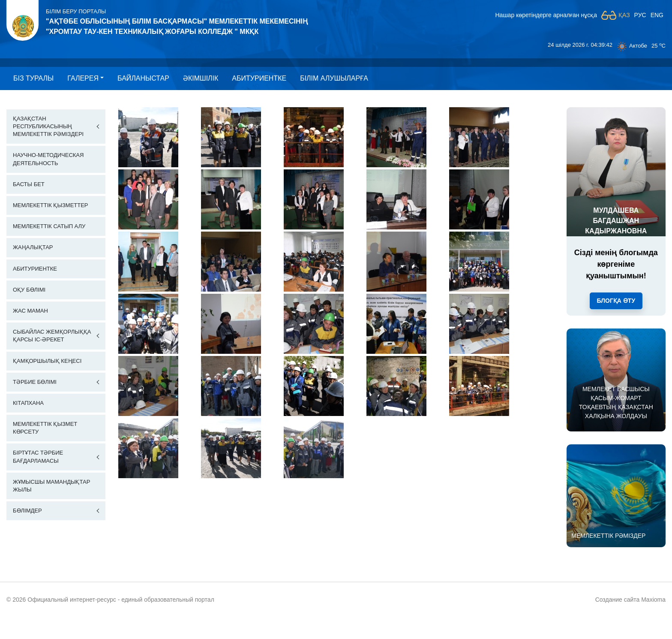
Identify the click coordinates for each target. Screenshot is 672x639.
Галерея (83, 78)
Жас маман (30, 311)
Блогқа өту (616, 301)
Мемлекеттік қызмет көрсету (45, 428)
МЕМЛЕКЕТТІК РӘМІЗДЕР (608, 536)
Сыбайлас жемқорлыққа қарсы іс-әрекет (52, 336)
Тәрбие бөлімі (35, 382)
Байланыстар (143, 78)
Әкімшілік (201, 78)
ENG (657, 15)
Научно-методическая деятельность (48, 159)
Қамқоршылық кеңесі (47, 361)
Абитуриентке (259, 78)
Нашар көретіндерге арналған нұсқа (546, 15)
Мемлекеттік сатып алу (49, 226)
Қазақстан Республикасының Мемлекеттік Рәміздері (48, 126)
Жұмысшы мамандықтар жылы (51, 486)
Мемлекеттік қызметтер (51, 205)
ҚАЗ (624, 15)
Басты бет (29, 184)
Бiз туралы (33, 78)
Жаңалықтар (33, 247)
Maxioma (653, 600)
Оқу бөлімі (29, 290)
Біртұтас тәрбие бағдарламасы (38, 457)
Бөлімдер (27, 511)
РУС (640, 15)
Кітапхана (28, 403)
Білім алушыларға (334, 78)
